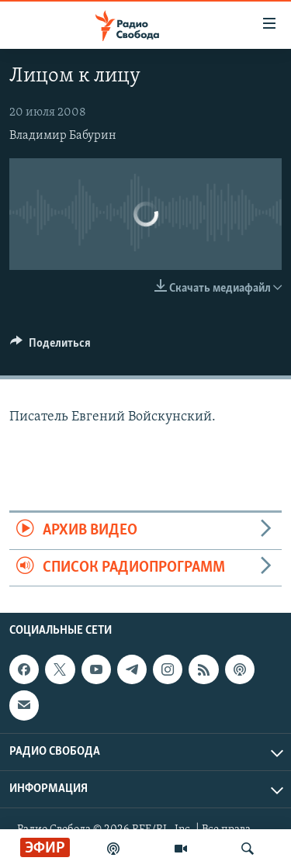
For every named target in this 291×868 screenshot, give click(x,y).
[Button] (50, 347)
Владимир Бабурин (63, 136)
